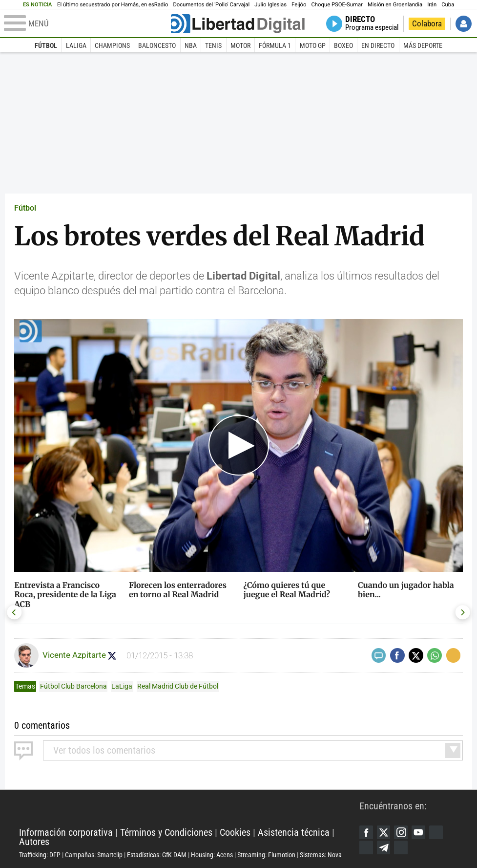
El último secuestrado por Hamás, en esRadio (113, 5)
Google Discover (439, 832)
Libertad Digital (189, 809)
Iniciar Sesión (464, 24)
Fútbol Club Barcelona (73, 686)
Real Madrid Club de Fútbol (178, 686)
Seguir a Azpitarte (113, 656)
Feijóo (299, 5)
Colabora (427, 24)
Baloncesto (157, 45)
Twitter (384, 832)
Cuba (448, 5)
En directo (378, 45)
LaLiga (76, 45)
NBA (191, 45)
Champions (112, 45)
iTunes (403, 848)
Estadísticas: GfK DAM (157, 855)
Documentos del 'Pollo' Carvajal (211, 5)
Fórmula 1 (275, 45)
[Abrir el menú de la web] (86, 24)
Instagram (403, 832)
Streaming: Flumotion (266, 855)
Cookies (235, 833)
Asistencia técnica (294, 833)
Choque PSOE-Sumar (337, 5)
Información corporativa (66, 833)
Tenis (213, 45)
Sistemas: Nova (321, 855)
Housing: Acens (212, 855)
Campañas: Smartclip (94, 855)
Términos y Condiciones (166, 833)
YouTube (421, 832)
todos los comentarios (104, 750)
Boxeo (343, 45)
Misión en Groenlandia (395, 5)
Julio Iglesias (270, 5)
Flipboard (366, 848)
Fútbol (46, 45)
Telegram (384, 848)
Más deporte (423, 45)
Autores (34, 842)
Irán (432, 5)
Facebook (366, 832)
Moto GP (313, 45)
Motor (240, 45)
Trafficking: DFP (40, 855)
